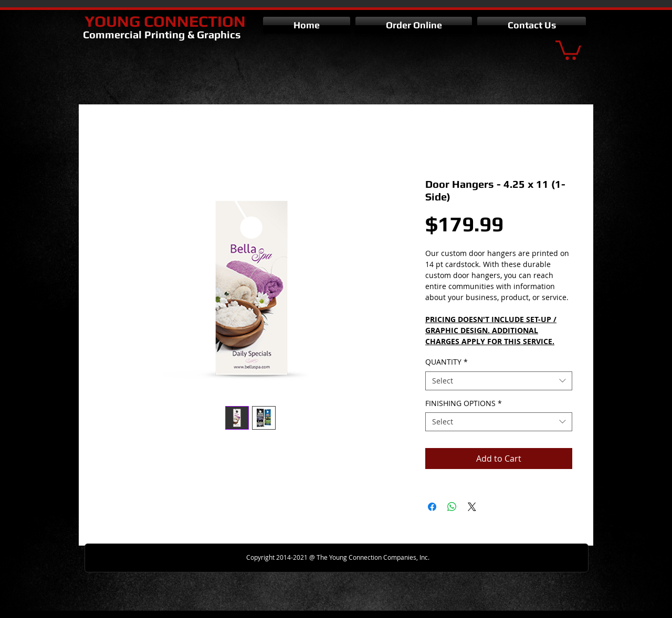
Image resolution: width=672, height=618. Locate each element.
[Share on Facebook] (432, 507)
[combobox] (499, 381)
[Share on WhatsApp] (452, 507)
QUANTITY (447, 362)
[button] (568, 49)
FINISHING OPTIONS (464, 403)
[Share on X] (472, 507)
